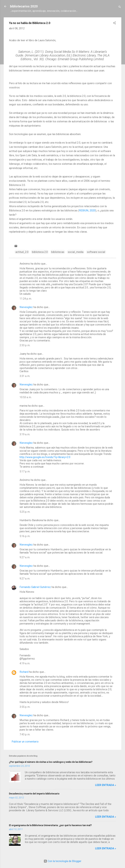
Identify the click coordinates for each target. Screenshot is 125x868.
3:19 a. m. (25, 434)
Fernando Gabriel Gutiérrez (35, 587)
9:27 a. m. (25, 557)
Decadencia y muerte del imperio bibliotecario (34, 794)
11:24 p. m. (26, 299)
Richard (24, 672)
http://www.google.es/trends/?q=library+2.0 (45, 457)
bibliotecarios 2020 (24, 6)
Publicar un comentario (25, 742)
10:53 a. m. (26, 397)
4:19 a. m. (25, 663)
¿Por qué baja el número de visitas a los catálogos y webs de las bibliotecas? (51, 762)
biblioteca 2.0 (40, 252)
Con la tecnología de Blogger (63, 861)
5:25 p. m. (25, 512)
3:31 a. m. (25, 376)
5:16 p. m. (25, 536)
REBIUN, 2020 (87, 210)
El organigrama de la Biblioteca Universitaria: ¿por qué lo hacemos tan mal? (50, 825)
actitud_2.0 (22, 252)
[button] (114, 23)
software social (96, 252)
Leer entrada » (106, 785)
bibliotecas (58, 252)
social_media (76, 252)
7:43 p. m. (25, 734)
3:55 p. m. (25, 707)
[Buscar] (120, 7)
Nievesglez (26, 307)
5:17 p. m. (25, 471)
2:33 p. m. (25, 345)
